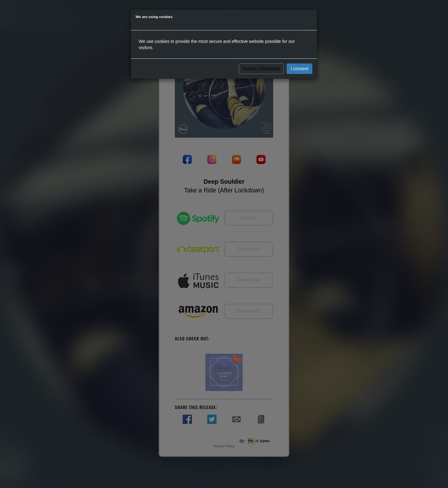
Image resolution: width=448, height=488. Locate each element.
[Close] (310, 22)
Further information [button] (261, 69)
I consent (299, 69)
